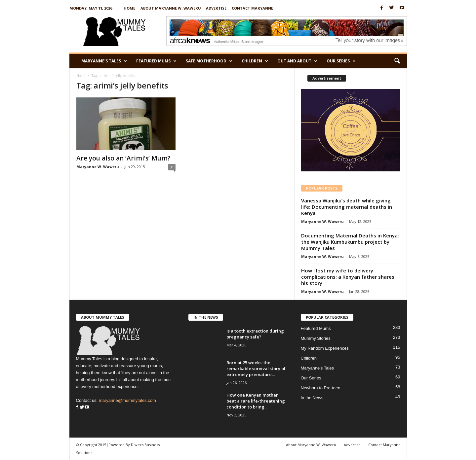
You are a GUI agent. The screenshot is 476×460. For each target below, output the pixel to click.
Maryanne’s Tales (104, 61)
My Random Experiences (325, 348)
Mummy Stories (316, 338)
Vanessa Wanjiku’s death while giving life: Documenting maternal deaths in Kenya (347, 207)
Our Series (341, 61)
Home (129, 8)
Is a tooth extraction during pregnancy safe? (255, 334)
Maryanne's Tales (317, 368)
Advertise (216, 8)
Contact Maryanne (252, 8)
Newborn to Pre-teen (321, 388)
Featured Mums (156, 61)
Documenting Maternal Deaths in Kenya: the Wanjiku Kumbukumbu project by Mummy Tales (350, 242)
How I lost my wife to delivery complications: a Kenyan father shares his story (348, 277)
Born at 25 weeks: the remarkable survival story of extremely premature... (256, 369)
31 (172, 167)
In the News (312, 398)
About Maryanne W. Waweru (171, 8)
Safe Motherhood (209, 61)
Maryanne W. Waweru (98, 167)
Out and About (297, 61)
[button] (397, 61)
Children (255, 61)
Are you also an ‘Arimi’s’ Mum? (123, 158)
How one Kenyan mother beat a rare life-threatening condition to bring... (256, 401)
